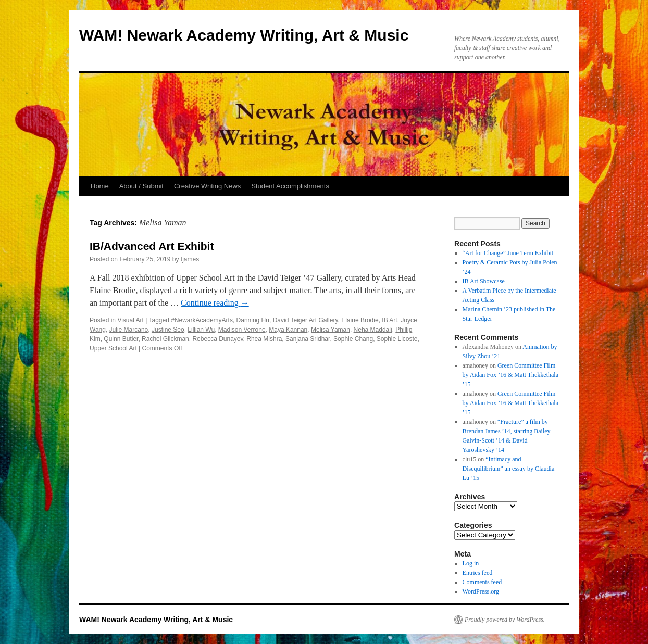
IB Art (389, 320)
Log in (471, 563)
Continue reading (215, 303)
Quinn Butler (121, 339)
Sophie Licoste (397, 339)
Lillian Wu (201, 330)
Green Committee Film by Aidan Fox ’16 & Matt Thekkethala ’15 (510, 375)
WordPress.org (481, 591)
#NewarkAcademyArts (202, 320)
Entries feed (478, 573)
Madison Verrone (242, 330)
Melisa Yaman (331, 330)
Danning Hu (253, 320)
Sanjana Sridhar (308, 339)
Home (100, 186)
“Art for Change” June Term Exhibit (508, 253)
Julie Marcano (129, 330)
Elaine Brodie (360, 320)
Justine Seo (168, 330)
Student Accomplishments (290, 186)
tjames (190, 259)
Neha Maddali (373, 330)
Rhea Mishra (264, 339)
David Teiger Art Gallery (306, 320)
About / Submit (141, 186)
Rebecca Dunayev (217, 339)
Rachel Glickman (165, 339)
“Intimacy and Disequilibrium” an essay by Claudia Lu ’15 (509, 469)
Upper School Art (113, 348)
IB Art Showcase (484, 281)
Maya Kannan (288, 330)
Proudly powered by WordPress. (505, 620)
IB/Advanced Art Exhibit (152, 246)
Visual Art (130, 320)
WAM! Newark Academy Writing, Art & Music (244, 35)
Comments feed (482, 582)
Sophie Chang (353, 339)
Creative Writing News (207, 186)
